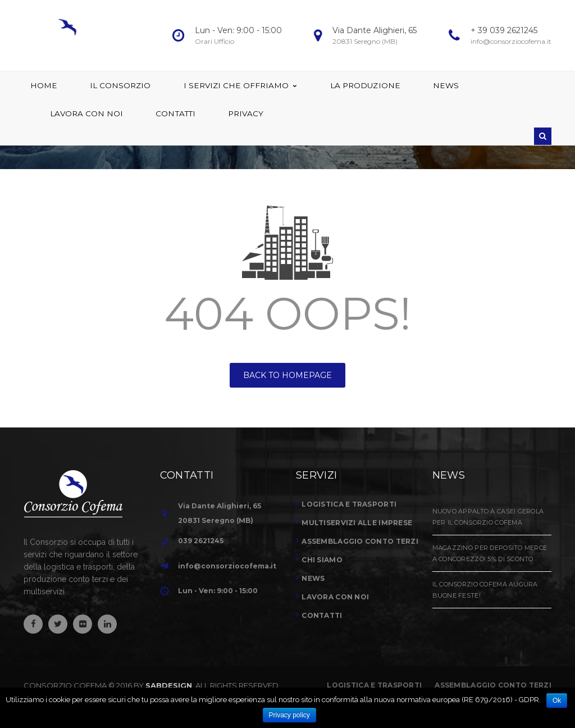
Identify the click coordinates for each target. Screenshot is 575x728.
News (313, 578)
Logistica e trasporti (349, 504)
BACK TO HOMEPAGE (287, 375)
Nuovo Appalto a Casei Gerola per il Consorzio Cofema (488, 517)
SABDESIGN (169, 685)
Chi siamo (322, 560)
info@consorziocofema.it (227, 566)
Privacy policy (289, 715)
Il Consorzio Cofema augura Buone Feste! (485, 590)
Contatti (322, 615)
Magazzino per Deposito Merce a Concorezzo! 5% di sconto (490, 553)
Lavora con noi (335, 597)
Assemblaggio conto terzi (360, 541)
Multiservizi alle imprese (357, 523)
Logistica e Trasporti (374, 685)
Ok (557, 700)
